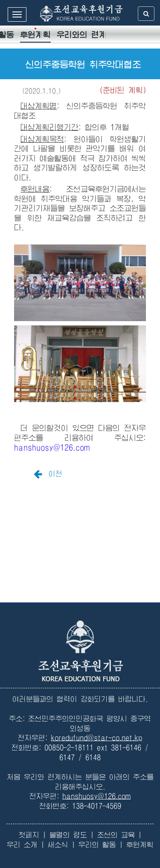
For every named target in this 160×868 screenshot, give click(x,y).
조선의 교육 (116, 835)
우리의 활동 (97, 845)
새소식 (58, 845)
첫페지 (29, 835)
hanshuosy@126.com (52, 448)
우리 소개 (22, 845)
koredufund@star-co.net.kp (96, 738)
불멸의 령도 (68, 835)
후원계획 (35, 35)
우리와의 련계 (82, 35)
